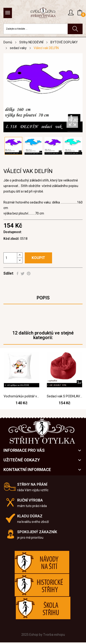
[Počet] (10, 258)
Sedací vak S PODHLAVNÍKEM (65, 396)
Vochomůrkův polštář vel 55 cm (22, 396)
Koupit (38, 258)
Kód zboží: (11, 239)
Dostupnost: (13, 232)
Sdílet (18, 273)
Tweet (23, 273)
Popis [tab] (43, 298)
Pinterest (29, 273)
